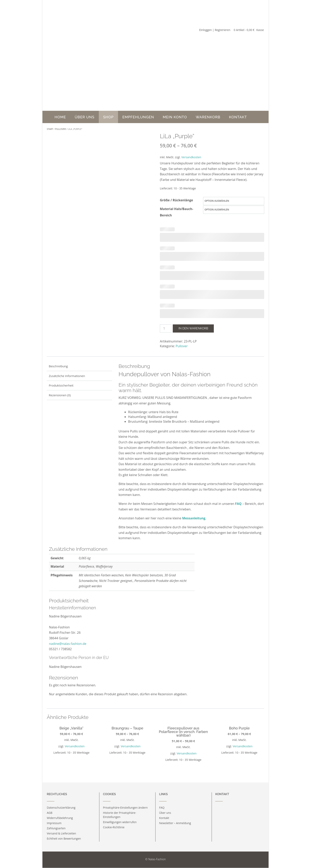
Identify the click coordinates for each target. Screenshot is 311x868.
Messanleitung (194, 518)
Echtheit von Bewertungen (64, 839)
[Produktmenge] (166, 328)
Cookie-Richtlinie (114, 827)
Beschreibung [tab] (58, 366)
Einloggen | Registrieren (215, 30)
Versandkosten (191, 157)
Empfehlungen (138, 117)
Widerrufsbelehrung (60, 818)
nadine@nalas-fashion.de (68, 644)
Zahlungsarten (56, 828)
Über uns (85, 117)
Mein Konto (175, 117)
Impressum (54, 823)
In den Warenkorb (193, 328)
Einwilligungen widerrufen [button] (120, 822)
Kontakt (238, 117)
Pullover (60, 129)
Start (50, 129)
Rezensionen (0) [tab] (60, 395)
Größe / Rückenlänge (176, 200)
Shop (108, 117)
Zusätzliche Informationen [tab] (67, 376)
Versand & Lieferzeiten (61, 833)
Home (60, 117)
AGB (50, 813)
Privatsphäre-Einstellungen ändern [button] (125, 808)
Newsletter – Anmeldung (175, 823)
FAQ (238, 504)
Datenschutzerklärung (61, 808)
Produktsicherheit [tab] (61, 385)
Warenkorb (208, 117)
